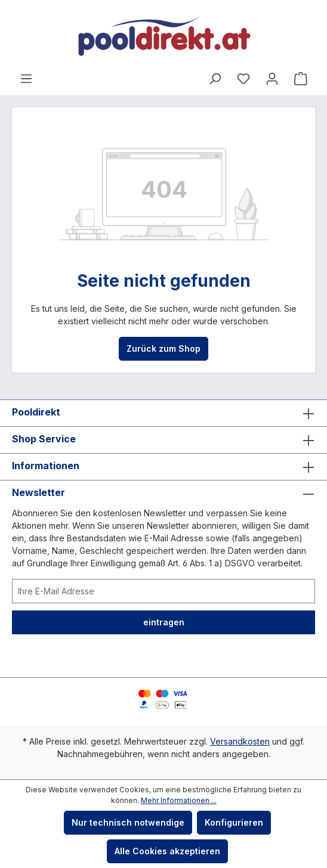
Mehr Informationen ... (179, 800)
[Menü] (26, 79)
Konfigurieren (234, 822)
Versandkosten (240, 741)
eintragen (164, 622)
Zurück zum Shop (163, 348)
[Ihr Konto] (272, 79)
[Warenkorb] (301, 79)
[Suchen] (215, 79)
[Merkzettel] (243, 79)
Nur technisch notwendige (128, 822)
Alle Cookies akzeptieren (167, 851)
